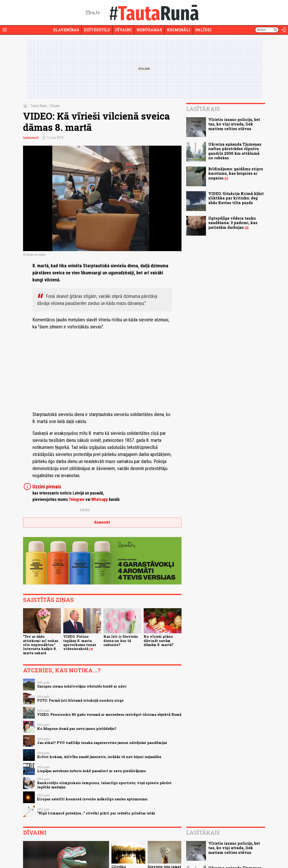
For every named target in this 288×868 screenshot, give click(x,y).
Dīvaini (123, 30)
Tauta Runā (39, 106)
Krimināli (179, 30)
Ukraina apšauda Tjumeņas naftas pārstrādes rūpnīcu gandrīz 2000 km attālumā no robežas (235, 151)
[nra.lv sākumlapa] (93, 13)
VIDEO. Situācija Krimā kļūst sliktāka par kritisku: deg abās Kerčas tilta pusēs (236, 198)
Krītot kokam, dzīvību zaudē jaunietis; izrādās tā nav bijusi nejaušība (99, 757)
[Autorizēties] (283, 30)
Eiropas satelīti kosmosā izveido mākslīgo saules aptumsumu (92, 799)
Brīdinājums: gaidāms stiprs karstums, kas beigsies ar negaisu (236, 173)
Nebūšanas (149, 30)
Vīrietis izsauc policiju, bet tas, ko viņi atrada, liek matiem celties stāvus (234, 124)
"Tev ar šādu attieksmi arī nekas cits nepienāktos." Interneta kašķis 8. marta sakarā (41, 645)
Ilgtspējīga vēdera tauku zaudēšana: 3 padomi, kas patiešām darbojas (233, 223)
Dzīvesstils (97, 30)
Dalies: (85, 510)
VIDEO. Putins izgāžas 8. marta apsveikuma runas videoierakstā (80, 643)
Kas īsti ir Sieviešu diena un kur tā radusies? (121, 641)
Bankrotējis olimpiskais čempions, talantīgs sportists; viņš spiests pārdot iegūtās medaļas (104, 785)
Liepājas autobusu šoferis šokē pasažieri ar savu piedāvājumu (91, 771)
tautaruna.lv (31, 138)
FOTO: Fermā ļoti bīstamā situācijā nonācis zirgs (80, 700)
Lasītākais (203, 109)
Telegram (77, 499)
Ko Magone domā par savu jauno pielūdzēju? (77, 729)
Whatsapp (100, 499)
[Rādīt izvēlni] (5, 30)
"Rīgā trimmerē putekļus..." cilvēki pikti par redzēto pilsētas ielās (96, 813)
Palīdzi (203, 30)
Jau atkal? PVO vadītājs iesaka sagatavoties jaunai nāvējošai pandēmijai (102, 743)
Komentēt (102, 522)
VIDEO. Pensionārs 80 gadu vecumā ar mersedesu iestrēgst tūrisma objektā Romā (109, 714)
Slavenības (66, 30)
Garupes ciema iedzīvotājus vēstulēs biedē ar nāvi (82, 686)
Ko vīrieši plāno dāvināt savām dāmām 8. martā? (159, 641)
